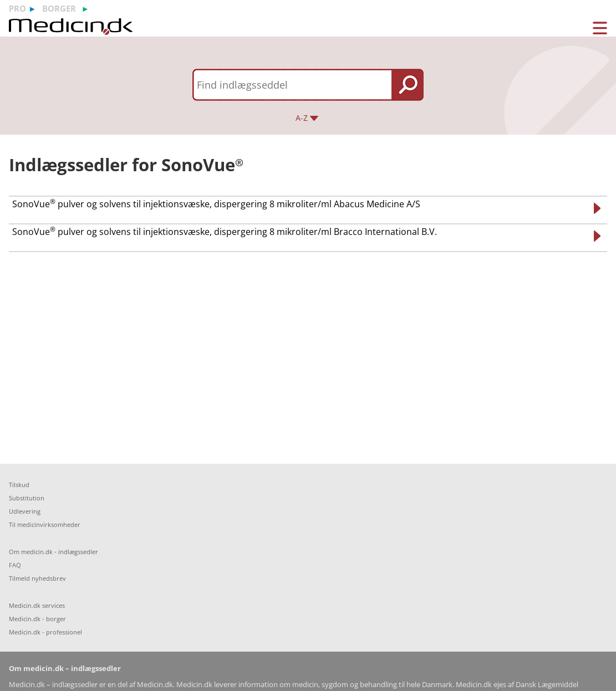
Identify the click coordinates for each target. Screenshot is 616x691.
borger (59, 8)
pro (17, 8)
